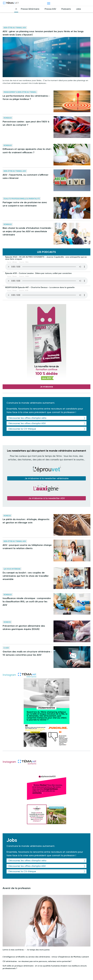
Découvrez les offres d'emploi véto (27, 418)
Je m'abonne (47, 387)
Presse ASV (50, 9)
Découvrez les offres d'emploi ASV (27, 423)
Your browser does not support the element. (47, 267)
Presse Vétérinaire (30, 9)
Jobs (79, 9)
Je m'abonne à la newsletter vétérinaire (47, 478)
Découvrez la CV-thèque (22, 429)
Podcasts (66, 9)
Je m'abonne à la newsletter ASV (47, 498)
